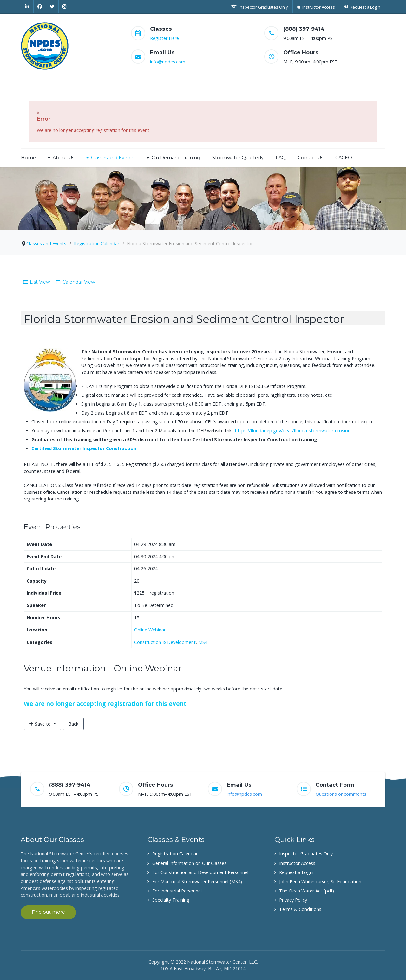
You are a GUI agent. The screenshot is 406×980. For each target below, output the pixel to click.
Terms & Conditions (300, 909)
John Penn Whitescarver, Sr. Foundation (320, 882)
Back (73, 724)
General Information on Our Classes (189, 863)
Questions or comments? (342, 794)
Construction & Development (165, 642)
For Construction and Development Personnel (200, 872)
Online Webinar (150, 630)
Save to (41, 724)
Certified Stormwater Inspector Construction (84, 448)
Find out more (48, 912)
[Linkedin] (27, 7)
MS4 (203, 642)
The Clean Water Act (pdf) (307, 891)
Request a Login (296, 872)
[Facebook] (40, 7)
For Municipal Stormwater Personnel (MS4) (197, 882)
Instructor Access (297, 863)
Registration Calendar (175, 854)
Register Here (164, 38)
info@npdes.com (168, 62)
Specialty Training (171, 900)
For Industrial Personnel (177, 891)
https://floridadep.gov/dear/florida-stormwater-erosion (293, 431)
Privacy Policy (293, 900)
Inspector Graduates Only (306, 854)
